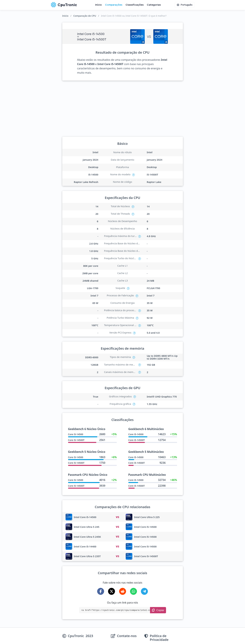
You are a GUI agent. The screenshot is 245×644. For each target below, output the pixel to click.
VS (117, 517)
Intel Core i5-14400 (85, 546)
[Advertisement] (123, 109)
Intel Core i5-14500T (146, 556)
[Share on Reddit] (123, 591)
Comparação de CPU (85, 16)
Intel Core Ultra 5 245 (87, 527)
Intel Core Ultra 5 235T (87, 556)
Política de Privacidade (159, 638)
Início (98, 5)
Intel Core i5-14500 (85, 517)
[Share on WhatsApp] (133, 591)
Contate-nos (127, 636)
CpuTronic (64, 5)
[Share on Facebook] (101, 591)
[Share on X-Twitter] (112, 591)
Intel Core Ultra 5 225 (147, 517)
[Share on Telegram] (144, 591)
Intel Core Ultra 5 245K (87, 537)
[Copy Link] (158, 610)
